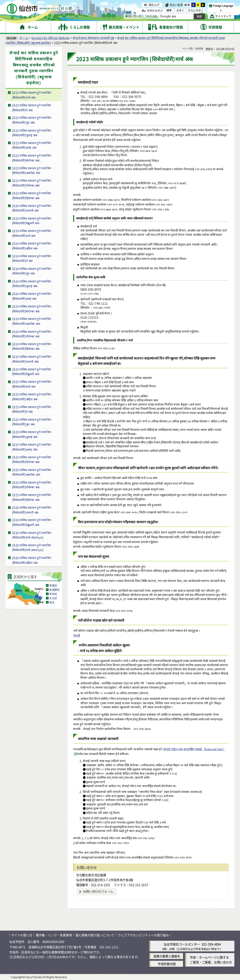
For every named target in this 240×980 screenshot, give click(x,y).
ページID (150, 16)
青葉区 (53, 585)
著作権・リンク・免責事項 (54, 935)
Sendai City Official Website (50, 38)
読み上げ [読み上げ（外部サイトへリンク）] (154, 5)
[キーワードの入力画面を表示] (127, 16)
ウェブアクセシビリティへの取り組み (143, 935)
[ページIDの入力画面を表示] (145, 16)
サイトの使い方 (22, 935)
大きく (180, 10)
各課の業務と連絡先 (167, 956)
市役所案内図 (167, 964)
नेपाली (77, 635)
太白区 (53, 598)
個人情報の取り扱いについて (95, 935)
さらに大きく (196, 10)
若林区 (53, 594)
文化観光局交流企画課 (91, 875)
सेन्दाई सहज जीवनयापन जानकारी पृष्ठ (93, 38)
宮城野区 (54, 589)
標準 (187, 5)
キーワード (133, 16)
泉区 (52, 602)
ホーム (24, 38)
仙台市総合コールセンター (182, 944)
